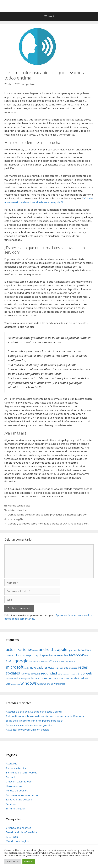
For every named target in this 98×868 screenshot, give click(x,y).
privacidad (22, 510)
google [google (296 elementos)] (21, 661)
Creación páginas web (19, 781)
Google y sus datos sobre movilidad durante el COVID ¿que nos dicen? (49, 524)
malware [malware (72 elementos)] (70, 661)
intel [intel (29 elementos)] (31, 662)
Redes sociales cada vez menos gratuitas (30, 725)
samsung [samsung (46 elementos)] (35, 674)
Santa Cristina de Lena (19, 799)
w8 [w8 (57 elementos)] (86, 678)
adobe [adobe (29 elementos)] (36, 650)
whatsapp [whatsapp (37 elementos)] (15, 684)
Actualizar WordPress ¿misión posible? (28, 730)
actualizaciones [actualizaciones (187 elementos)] (19, 649)
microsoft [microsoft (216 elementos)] (15, 667)
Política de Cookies (17, 790)
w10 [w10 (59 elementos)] (8, 684)
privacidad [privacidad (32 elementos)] (73, 668)
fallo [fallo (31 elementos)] (86, 656)
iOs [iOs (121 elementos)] (51, 661)
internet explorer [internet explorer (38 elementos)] (41, 662)
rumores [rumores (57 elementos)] (25, 674)
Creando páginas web (19, 828)
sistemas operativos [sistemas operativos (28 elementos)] (70, 674)
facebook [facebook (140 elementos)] (76, 655)
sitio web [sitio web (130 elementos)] (85, 673)
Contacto (11, 777)
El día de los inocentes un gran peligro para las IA (35, 721)
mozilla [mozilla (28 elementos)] (27, 668)
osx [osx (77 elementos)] (50, 667)
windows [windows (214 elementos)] (29, 683)
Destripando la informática (21, 832)
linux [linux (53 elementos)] (57, 662)
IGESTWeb (12, 837)
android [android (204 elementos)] (46, 649)
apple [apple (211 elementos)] (62, 649)
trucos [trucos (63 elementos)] (43, 678)
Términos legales (16, 808)
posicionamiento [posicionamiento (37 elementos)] (61, 668)
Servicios (11, 804)
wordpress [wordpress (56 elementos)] (60, 684)
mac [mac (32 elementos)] (62, 662)
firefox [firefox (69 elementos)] (10, 661)
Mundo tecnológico (19, 506)
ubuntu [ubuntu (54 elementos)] (61, 678)
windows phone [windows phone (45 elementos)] (45, 684)
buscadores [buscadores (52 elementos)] (85, 650)
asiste (11, 510)
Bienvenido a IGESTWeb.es (21, 772)
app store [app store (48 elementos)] (73, 650)
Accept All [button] (29, 861)
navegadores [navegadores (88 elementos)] (39, 667)
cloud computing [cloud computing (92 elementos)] (26, 655)
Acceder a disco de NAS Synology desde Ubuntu (34, 712)
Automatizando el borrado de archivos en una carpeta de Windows (45, 716)
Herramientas (14, 786)
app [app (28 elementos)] (55, 650)
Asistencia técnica (16, 768)
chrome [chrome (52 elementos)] (10, 655)
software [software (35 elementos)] (10, 679)
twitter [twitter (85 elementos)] (52, 678)
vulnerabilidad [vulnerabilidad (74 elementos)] (75, 678)
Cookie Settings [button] (12, 861)
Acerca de (12, 764)
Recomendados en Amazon (22, 795)
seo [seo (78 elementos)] (60, 673)
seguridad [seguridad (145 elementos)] (49, 673)
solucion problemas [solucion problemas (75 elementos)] (26, 678)
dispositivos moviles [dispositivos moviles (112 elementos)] (54, 655)
